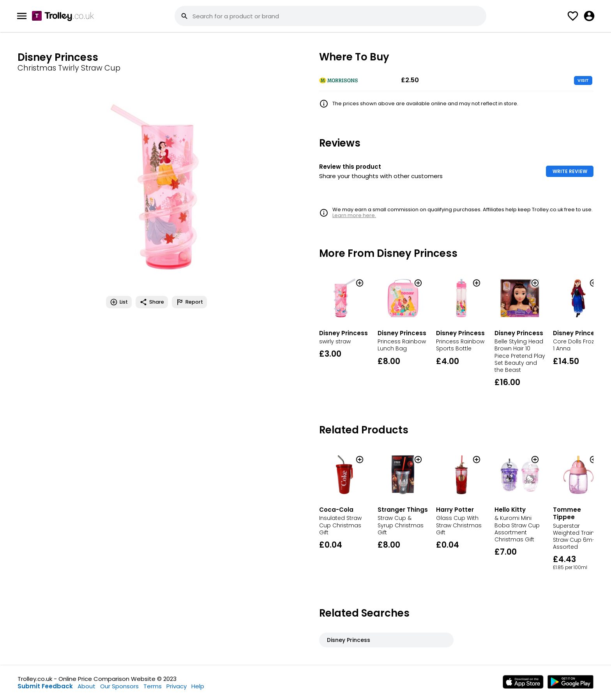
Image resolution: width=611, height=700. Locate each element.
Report (189, 302)
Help (198, 686)
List (119, 302)
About (87, 686)
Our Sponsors (119, 686)
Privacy (177, 686)
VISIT (583, 80)
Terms (153, 686)
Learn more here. (354, 215)
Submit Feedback (45, 686)
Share (152, 302)
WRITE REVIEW (570, 171)
